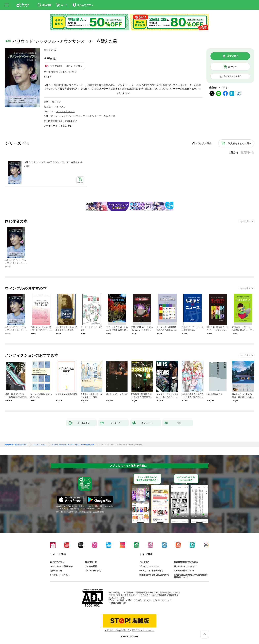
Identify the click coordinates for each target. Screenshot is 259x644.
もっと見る (245, 221)
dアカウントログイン (60, 575)
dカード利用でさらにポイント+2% (59, 72)
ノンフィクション (65, 111)
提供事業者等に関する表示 (186, 562)
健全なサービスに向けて (185, 566)
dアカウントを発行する (117, 630)
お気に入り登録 (203, 143)
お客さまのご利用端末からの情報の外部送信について (191, 576)
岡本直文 (48, 50)
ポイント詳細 (73, 66)
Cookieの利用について (184, 571)
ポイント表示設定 (93, 571)
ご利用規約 (144, 562)
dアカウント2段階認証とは (151, 571)
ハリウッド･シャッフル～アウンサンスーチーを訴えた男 (53, 162)
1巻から (234, 153)
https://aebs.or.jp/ (118, 603)
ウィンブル (60, 107)
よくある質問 (91, 566)
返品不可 (48, 77)
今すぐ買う (233, 56)
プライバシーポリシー (149, 566)
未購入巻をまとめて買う (239, 143)
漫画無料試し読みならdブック (16, 445)
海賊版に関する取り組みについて (154, 575)
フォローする (55, 50)
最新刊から (247, 153)
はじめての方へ (57, 562)
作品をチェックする (232, 76)
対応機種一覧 (91, 562)
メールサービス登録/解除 (61, 566)
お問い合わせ (56, 571)
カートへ (233, 67)
